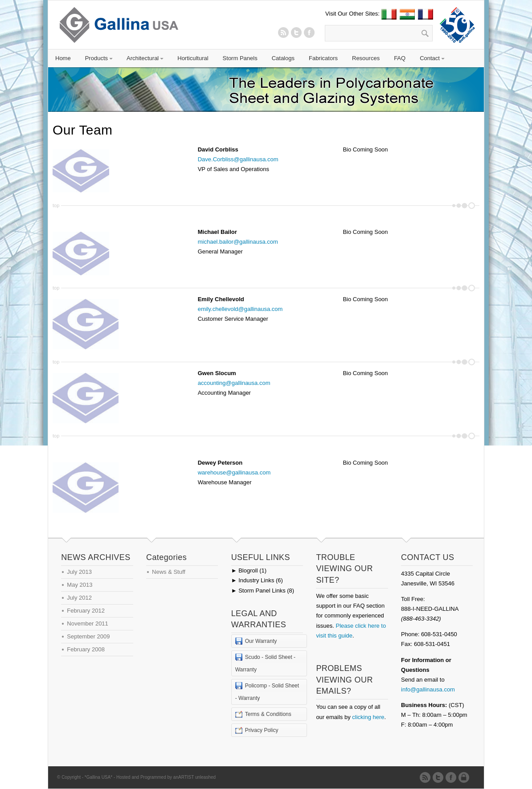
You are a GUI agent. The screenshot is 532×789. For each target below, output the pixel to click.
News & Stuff (169, 572)
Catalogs (283, 58)
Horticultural (193, 58)
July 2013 (79, 572)
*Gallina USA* (98, 777)
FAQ (400, 58)
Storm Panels (240, 58)
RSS (283, 33)
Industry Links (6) (257, 580)
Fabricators (323, 58)
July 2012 (79, 598)
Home (63, 58)
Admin (465, 777)
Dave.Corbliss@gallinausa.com (238, 159)
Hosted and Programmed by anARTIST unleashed (166, 777)
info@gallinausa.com (428, 689)
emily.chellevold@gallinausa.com (240, 309)
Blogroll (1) (249, 570)
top (56, 205)
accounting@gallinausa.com (234, 383)
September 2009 (88, 636)
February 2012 (86, 611)
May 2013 (80, 585)
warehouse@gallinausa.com (234, 472)
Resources (366, 58)
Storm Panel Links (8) (263, 591)
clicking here (368, 717)
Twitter (296, 33)
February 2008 (86, 649)
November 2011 (88, 623)
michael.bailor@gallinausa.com (238, 242)
